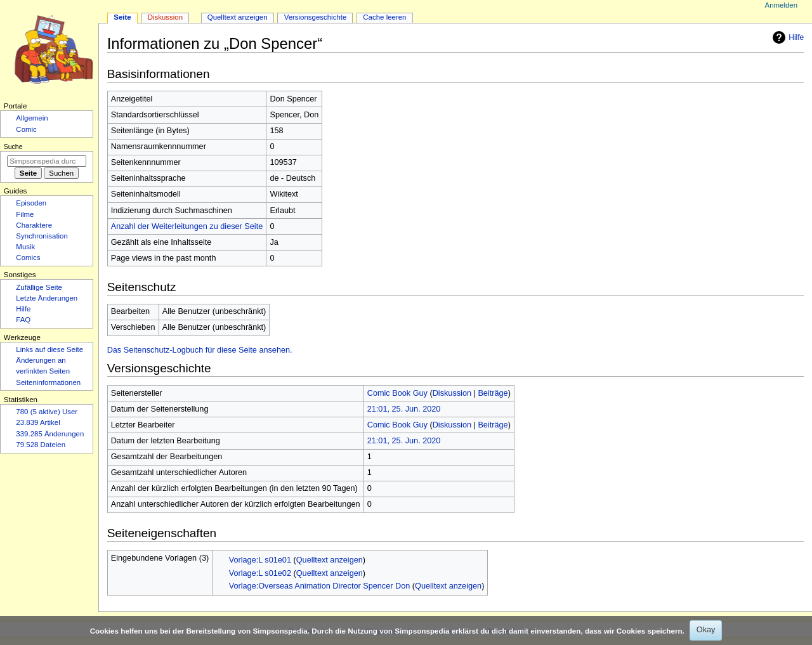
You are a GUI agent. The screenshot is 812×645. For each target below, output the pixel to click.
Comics (28, 257)
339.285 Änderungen (50, 434)
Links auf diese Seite (49, 349)
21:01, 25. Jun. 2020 (404, 409)
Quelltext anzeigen (330, 560)
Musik (25, 247)
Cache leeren (384, 17)
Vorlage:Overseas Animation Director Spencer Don (320, 586)
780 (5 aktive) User (47, 412)
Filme (25, 214)
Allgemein (32, 118)
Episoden (31, 203)
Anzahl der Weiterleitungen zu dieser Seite (187, 226)
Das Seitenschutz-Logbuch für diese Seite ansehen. (200, 350)
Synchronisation (42, 236)
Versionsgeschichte (316, 17)
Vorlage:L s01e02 (260, 573)
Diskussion (452, 393)
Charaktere (34, 225)
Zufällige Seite (39, 287)
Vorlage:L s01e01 (260, 560)
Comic (26, 129)
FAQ (23, 320)
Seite (122, 17)
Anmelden (782, 5)
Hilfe (787, 37)
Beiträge (493, 393)
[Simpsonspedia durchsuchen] (47, 161)
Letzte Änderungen (47, 298)
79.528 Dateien (41, 445)
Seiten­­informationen (48, 382)
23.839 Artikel (38, 422)
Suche (13, 147)
